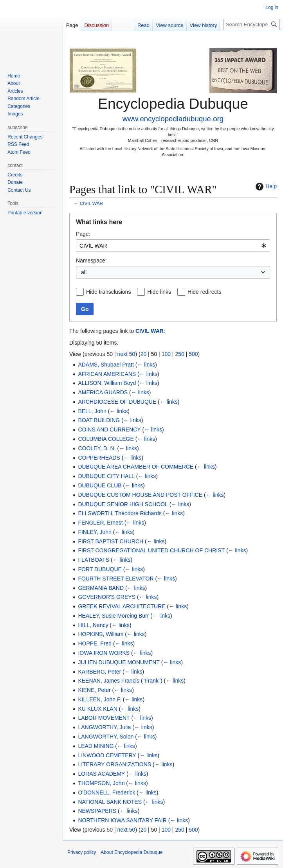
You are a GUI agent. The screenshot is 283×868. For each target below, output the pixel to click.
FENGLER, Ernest (100, 523)
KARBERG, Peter (99, 672)
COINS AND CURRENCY (109, 430)
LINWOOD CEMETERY (107, 755)
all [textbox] (84, 272)
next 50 (126, 354)
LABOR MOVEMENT (104, 718)
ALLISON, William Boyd (107, 383)
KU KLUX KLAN (97, 709)
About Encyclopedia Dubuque (132, 852)
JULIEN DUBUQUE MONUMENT (119, 662)
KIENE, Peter (94, 690)
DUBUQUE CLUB (100, 485)
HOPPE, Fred (95, 643)
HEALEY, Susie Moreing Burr (113, 616)
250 (179, 354)
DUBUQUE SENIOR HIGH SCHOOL (123, 504)
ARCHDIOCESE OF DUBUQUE (117, 402)
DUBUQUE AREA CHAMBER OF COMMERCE (136, 467)
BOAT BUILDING (99, 420)
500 (193, 354)
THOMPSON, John (101, 783)
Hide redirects (204, 292)
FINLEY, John (95, 532)
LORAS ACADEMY (101, 774)
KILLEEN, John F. (100, 699)
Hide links (159, 292)
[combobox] (173, 246)
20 (144, 354)
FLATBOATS (94, 560)
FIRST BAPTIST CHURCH (111, 541)
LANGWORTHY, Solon (106, 737)
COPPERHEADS (99, 458)
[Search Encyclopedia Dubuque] (251, 24)
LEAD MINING (96, 746)
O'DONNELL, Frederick (106, 793)
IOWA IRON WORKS (104, 653)
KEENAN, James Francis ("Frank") (120, 681)
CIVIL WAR (91, 203)
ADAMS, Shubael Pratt (106, 365)
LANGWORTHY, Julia (104, 727)
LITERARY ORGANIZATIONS (114, 764)
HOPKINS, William (101, 634)
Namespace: (91, 261)
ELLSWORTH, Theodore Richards (120, 513)
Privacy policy (82, 852)
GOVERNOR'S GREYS (107, 597)
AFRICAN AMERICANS (107, 374)
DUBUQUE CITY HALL (106, 476)
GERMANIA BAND (101, 588)
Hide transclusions (108, 292)
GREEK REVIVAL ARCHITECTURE (122, 606)
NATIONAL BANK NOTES (110, 802)
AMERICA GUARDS (103, 392)
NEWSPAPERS (97, 811)
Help (265, 187)
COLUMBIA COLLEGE (106, 439)
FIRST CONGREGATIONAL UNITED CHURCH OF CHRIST (151, 550)
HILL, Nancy (93, 625)
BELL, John (92, 411)
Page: (83, 234)
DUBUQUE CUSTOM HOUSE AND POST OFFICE (140, 495)
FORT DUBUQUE (100, 569)
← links (146, 365)
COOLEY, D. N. (97, 448)
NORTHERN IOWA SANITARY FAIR (122, 820)
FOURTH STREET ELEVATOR (116, 579)
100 (166, 354)
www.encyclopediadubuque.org (173, 119)
